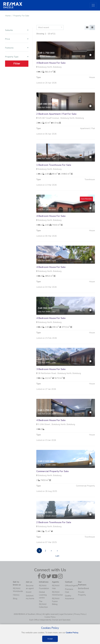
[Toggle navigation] (93, 5)
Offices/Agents (72, 586)
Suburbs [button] (17, 30)
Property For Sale (21, 16)
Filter (17, 64)
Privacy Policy (80, 614)
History (16, 595)
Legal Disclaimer (66, 614)
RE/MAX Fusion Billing (56, 601)
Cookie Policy (50, 617)
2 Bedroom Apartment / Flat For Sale (56, 127)
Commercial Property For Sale (52, 484)
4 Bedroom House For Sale (51, 63)
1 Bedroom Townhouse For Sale (54, 178)
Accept (50, 639)
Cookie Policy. (72, 633)
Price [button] (17, 39)
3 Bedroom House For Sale (51, 382)
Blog (15, 599)
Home (8, 16)
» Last (57, 551)
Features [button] (17, 48)
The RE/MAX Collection (43, 604)
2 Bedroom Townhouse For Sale (54, 535)
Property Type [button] (17, 57)
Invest (29, 592)
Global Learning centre (43, 595)
